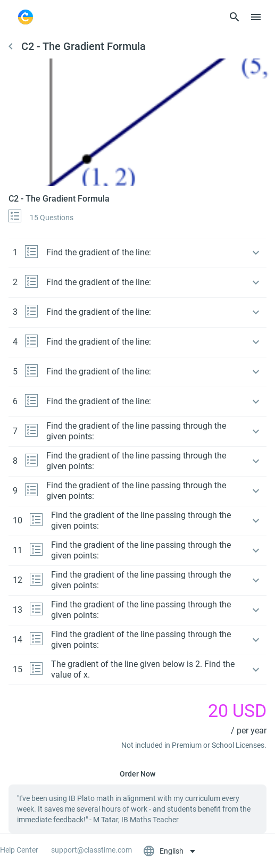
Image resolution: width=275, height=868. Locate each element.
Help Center (19, 850)
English (164, 851)
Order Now (137, 774)
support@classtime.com (91, 850)
